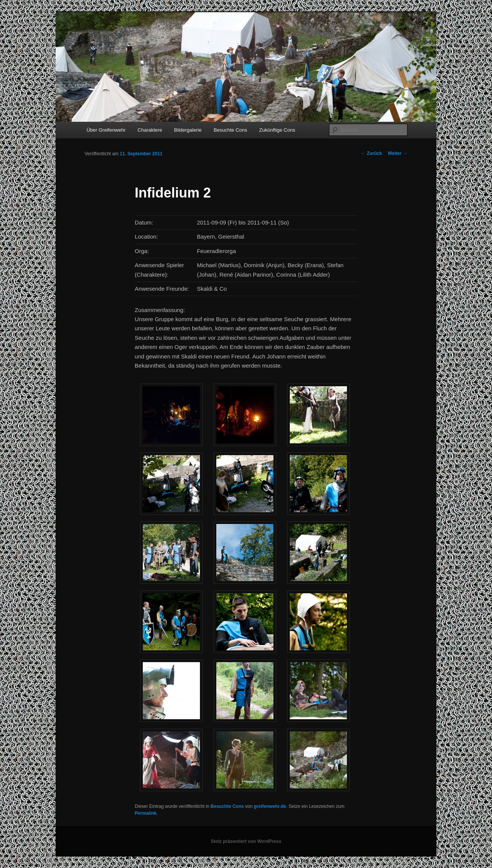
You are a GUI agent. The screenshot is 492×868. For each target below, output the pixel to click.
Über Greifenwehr (106, 130)
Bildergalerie (188, 130)
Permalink (146, 813)
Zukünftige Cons (277, 130)
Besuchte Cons (230, 130)
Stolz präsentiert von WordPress (246, 841)
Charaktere (150, 130)
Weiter (398, 153)
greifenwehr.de (270, 806)
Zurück (371, 153)
